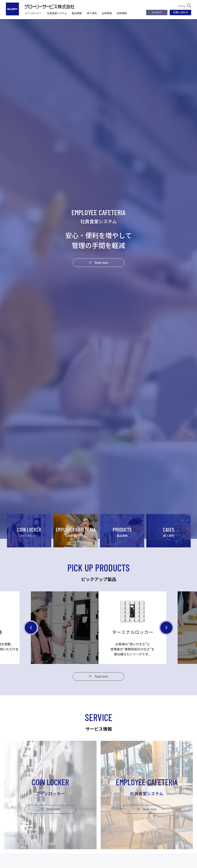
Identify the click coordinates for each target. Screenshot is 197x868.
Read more (101, 262)
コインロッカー (33, 13)
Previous (31, 647)
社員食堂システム (57, 13)
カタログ (157, 12)
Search (184, 6)
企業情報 (107, 13)
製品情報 (77, 13)
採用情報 (122, 13)
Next (166, 647)
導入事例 (92, 13)
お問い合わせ (181, 12)
